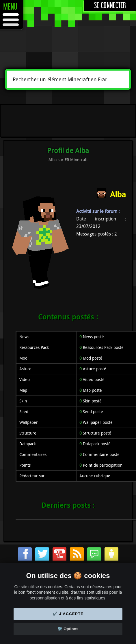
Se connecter (110, 6)
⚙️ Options (68, 629)
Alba (118, 194)
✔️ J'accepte (68, 614)
